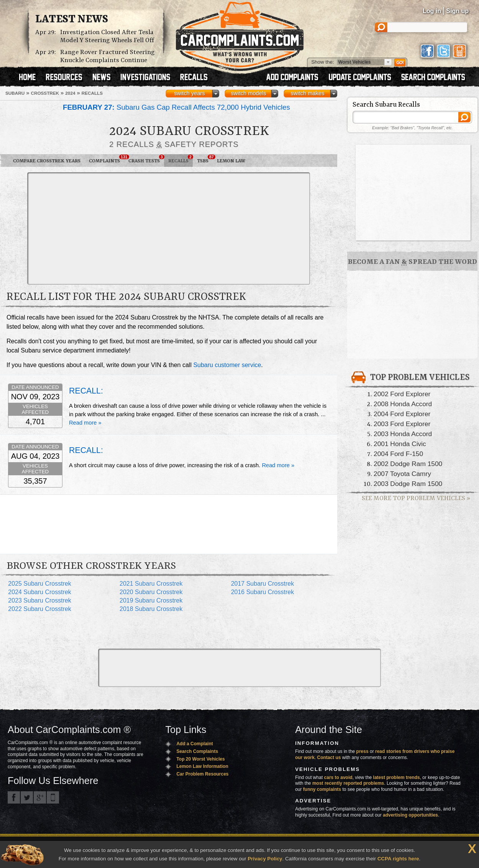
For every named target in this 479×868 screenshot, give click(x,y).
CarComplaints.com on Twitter (27, 797)
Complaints (107, 159)
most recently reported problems (348, 783)
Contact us (329, 758)
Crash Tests (146, 159)
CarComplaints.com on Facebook (14, 797)
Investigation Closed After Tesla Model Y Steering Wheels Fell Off (107, 36)
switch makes (308, 93)
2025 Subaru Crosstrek (40, 584)
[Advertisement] (115, 228)
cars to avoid (338, 777)
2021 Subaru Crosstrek (151, 584)
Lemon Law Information (202, 766)
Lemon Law (231, 161)
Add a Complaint (194, 744)
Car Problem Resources (202, 774)
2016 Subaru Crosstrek (263, 592)
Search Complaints (197, 751)
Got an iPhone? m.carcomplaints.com (53, 797)
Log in (432, 11)
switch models (248, 93)
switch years (189, 93)
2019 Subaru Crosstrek (151, 600)
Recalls (180, 159)
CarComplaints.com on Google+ (40, 797)
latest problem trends (397, 777)
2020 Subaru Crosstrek (151, 592)
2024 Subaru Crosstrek (40, 592)
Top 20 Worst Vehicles (200, 759)
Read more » (85, 423)
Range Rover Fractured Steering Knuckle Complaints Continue (107, 56)
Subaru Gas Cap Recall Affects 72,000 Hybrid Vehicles (176, 107)
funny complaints (322, 789)
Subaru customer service (227, 365)
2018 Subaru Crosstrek (151, 609)
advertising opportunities (410, 815)
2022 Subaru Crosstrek (40, 609)
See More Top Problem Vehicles (416, 498)
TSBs (205, 159)
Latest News (72, 20)
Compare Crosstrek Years (47, 161)
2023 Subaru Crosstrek (40, 600)
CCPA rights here (398, 859)
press (363, 751)
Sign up (457, 11)
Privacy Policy (265, 859)
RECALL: (86, 391)
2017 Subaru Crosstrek (263, 584)
